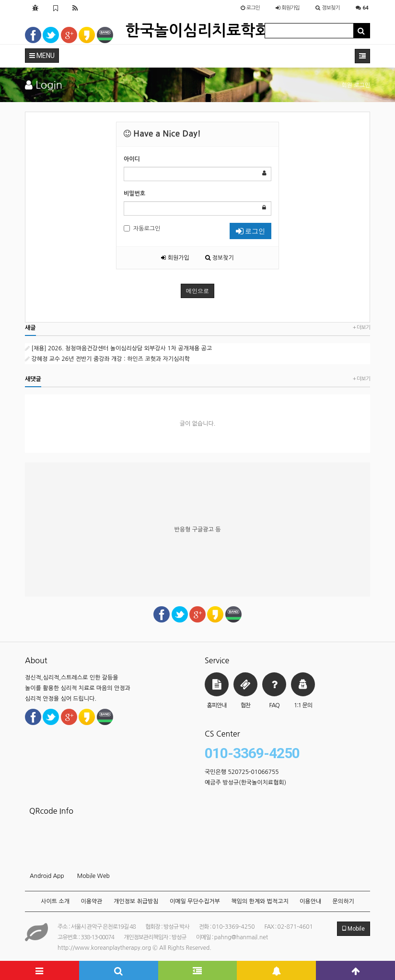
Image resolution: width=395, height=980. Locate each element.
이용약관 (91, 901)
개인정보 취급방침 (136, 901)
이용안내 (310, 901)
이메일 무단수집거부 (195, 901)
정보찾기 (219, 258)
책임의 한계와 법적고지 (260, 901)
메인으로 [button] (197, 291)
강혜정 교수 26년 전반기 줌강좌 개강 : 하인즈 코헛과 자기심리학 (107, 359)
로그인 (250, 231)
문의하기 (343, 901)
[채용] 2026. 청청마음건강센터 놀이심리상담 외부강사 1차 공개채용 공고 (118, 348)
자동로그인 (142, 228)
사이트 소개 (55, 901)
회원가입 (175, 258)
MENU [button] (42, 56)
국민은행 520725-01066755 (242, 772)
